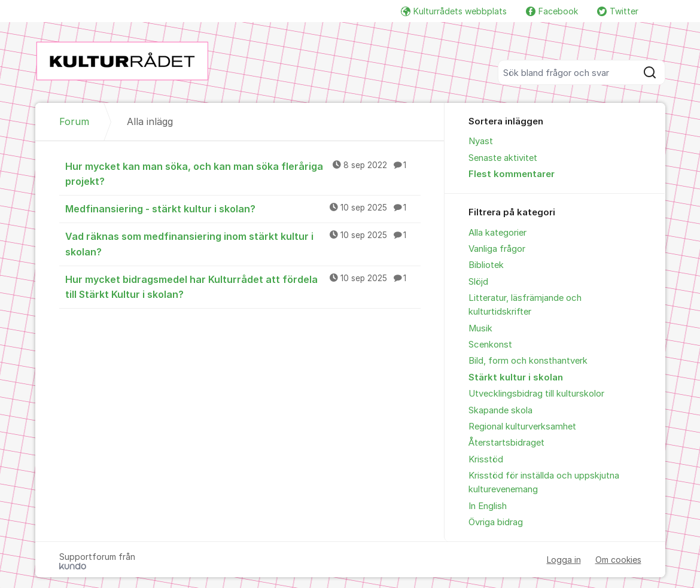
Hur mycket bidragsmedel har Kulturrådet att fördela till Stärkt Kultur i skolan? (243, 286)
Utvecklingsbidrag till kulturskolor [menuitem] (536, 394)
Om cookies (618, 560)
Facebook (552, 11)
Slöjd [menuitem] (478, 282)
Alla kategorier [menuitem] (497, 233)
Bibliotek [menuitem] (486, 265)
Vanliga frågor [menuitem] (497, 249)
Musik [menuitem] (480, 328)
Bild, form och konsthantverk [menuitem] (528, 361)
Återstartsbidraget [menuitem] (506, 443)
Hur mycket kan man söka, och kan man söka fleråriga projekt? (243, 173)
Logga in (564, 560)
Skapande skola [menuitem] (500, 410)
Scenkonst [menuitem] (490, 345)
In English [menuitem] (488, 506)
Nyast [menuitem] (481, 141)
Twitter (618, 11)
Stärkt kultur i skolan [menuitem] (516, 377)
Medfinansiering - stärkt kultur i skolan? (243, 208)
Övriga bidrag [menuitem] (496, 522)
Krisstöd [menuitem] (486, 459)
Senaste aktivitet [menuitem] (503, 158)
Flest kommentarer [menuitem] (512, 174)
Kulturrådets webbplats (454, 11)
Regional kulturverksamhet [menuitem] (522, 426)
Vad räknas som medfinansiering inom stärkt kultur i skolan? (243, 243)
